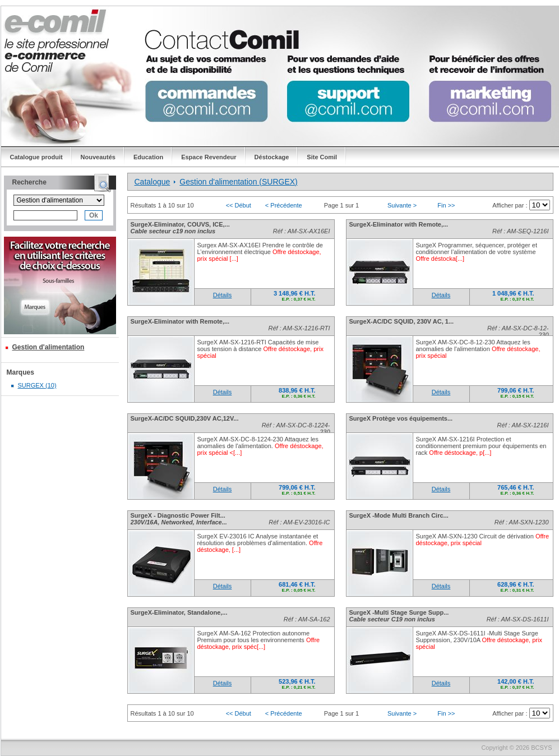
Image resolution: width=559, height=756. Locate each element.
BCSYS (541, 748)
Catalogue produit (36, 157)
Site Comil (322, 157)
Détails (223, 295)
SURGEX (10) (37, 385)
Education (148, 157)
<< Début (239, 205)
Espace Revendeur (209, 157)
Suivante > (402, 205)
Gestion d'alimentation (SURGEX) (238, 182)
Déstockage (272, 157)
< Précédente (284, 205)
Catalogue (153, 182)
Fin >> (446, 205)
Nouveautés (98, 157)
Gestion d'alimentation (48, 347)
